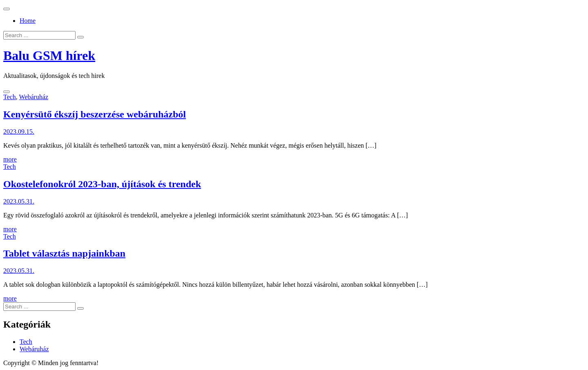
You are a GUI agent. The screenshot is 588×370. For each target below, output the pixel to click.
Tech (10, 97)
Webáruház (34, 97)
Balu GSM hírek (49, 55)
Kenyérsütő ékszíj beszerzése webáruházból (95, 114)
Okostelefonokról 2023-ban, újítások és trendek (102, 184)
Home (28, 21)
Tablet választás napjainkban (64, 253)
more (10, 159)
